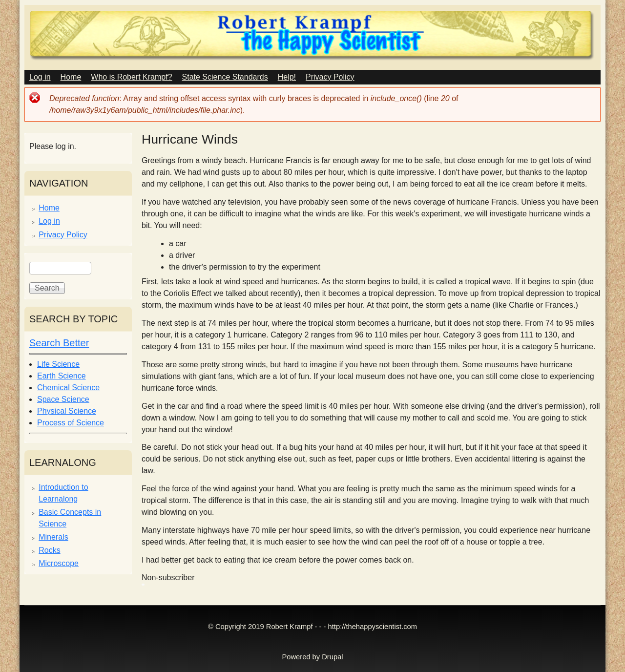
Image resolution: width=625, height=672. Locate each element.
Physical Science (67, 411)
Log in (40, 77)
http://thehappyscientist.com (373, 627)
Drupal (332, 657)
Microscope (59, 563)
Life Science (58, 364)
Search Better (59, 343)
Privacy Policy (330, 77)
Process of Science (71, 423)
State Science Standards (225, 77)
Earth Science (62, 376)
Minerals (53, 537)
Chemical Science (68, 388)
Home (71, 77)
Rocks (49, 550)
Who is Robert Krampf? (131, 77)
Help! (287, 77)
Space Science (63, 399)
